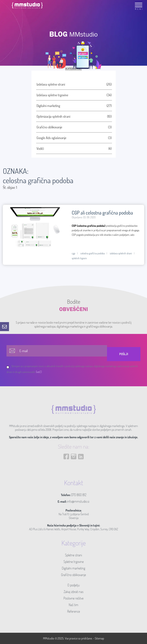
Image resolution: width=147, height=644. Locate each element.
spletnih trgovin (79, 258)
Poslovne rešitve (73, 598)
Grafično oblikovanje (73, 575)
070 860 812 (79, 495)
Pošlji (124, 354)
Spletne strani (73, 555)
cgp (73, 253)
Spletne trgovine (74, 562)
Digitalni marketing (73, 568)
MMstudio (49, 638)
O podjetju (74, 585)
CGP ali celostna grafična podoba (102, 213)
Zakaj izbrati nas (74, 592)
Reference (74, 611)
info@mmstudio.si (78, 501)
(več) (39, 372)
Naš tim (73, 605)
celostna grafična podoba (93, 253)
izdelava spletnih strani (121, 253)
